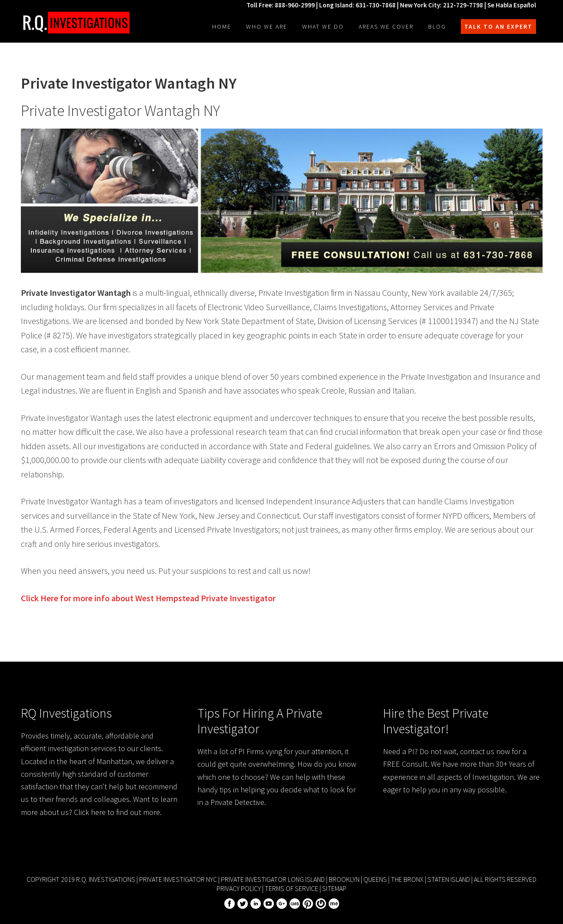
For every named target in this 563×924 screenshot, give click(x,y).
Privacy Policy (239, 888)
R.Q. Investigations (75, 23)
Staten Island (449, 879)
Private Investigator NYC (178, 879)
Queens (375, 879)
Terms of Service (291, 888)
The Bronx (407, 879)
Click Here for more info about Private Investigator (148, 598)
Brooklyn (344, 879)
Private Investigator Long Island (273, 879)
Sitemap (334, 888)
